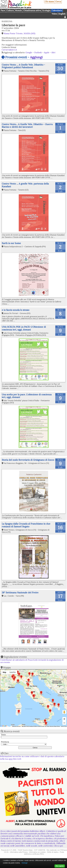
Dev (6, 753)
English (62, 14)
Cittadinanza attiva (32, 10)
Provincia (5, 742)
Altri (53, 52)
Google (29, 52)
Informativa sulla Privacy (19, 852)
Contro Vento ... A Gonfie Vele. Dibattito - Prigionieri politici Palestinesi (23, 66)
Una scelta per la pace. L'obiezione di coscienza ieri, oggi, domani (27, 396)
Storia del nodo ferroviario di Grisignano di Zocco (28, 460)
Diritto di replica (53, 852)
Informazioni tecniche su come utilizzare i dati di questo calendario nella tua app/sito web (32, 758)
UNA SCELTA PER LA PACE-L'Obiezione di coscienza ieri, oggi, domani (24, 328)
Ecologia (46, 10)
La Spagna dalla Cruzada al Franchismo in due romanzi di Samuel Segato (26, 525)
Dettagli (25, 863)
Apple (47, 52)
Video (54, 14)
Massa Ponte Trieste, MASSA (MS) (19, 33)
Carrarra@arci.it (9, 50)
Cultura (10, 10)
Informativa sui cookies (37, 852)
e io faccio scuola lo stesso (16, 310)
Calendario (57, 10)
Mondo (18, 10)
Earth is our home (11, 243)
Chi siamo (49, 2)
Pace (3, 10)
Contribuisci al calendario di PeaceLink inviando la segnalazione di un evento (32, 661)
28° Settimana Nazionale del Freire (20, 592)
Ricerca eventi (12, 731)
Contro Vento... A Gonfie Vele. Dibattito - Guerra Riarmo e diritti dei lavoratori (27, 126)
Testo (3, 735)
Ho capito (60, 866)
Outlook (38, 52)
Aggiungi (36, 57)
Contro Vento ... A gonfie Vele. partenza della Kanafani (25, 185)
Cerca (58, 2)
